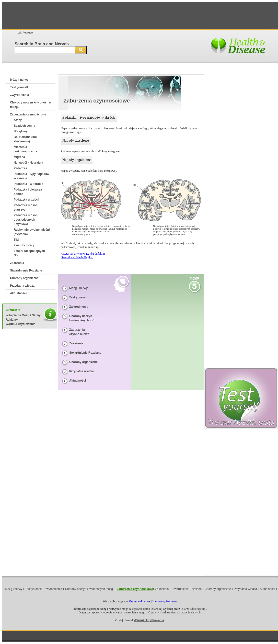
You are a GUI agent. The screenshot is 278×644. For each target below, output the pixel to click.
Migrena (19, 157)
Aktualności (18, 293)
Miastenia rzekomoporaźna (25, 149)
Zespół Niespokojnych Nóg (29, 253)
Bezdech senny (24, 126)
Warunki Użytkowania (149, 620)
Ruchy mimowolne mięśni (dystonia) (32, 232)
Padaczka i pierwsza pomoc (28, 192)
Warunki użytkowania (21, 324)
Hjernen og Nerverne (165, 601)
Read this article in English (77, 257)
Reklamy (12, 320)
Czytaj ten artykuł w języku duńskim (83, 254)
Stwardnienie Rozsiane (26, 271)
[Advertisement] (140, 15)
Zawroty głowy (24, 245)
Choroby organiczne (24, 278)
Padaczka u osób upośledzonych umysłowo (26, 220)
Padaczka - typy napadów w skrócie (31, 176)
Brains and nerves (140, 601)
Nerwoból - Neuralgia (28, 163)
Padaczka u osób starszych (26, 207)
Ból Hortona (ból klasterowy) (25, 139)
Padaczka (20, 168)
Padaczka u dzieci (26, 200)
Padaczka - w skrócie (28, 184)
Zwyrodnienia (19, 95)
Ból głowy (21, 131)
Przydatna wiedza (22, 286)
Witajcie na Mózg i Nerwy (23, 315)
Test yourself (19, 87)
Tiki (16, 240)
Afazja (18, 120)
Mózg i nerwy (19, 80)
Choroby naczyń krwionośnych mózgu (90, 589)
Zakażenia (17, 263)
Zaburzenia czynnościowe (28, 114)
